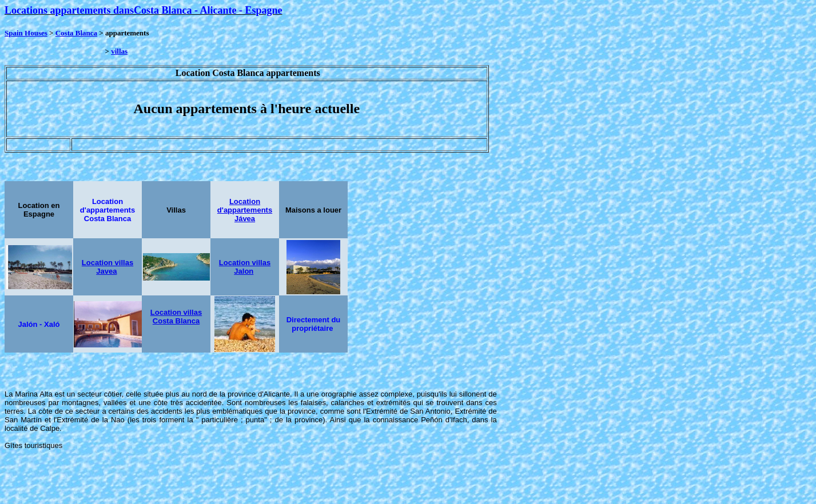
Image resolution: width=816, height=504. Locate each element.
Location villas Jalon (245, 267)
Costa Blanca (76, 33)
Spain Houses (26, 33)
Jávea (245, 219)
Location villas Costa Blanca (176, 317)
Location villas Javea (108, 267)
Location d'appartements (245, 206)
